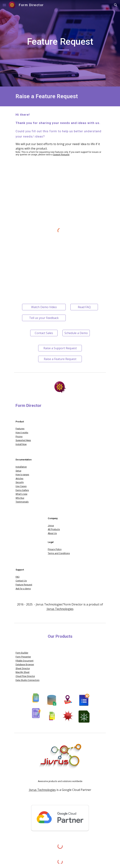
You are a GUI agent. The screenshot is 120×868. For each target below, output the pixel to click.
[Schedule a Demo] (76, 333)
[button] (4, 5)
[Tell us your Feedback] (44, 318)
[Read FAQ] (84, 307)
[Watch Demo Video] (44, 307)
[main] (60, 43)
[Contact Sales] (44, 333)
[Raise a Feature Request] (60, 359)
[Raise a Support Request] (60, 348)
